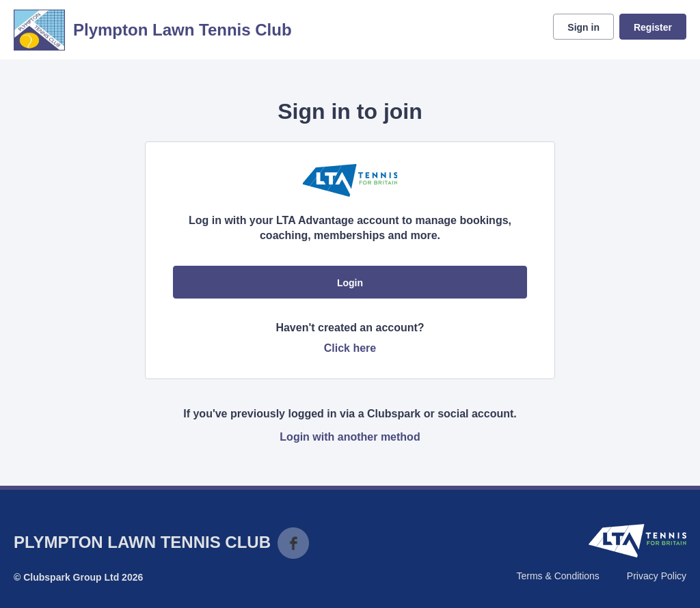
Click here (350, 348)
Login (350, 283)
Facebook (293, 543)
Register (653, 27)
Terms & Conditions (557, 576)
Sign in (583, 27)
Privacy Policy (657, 576)
